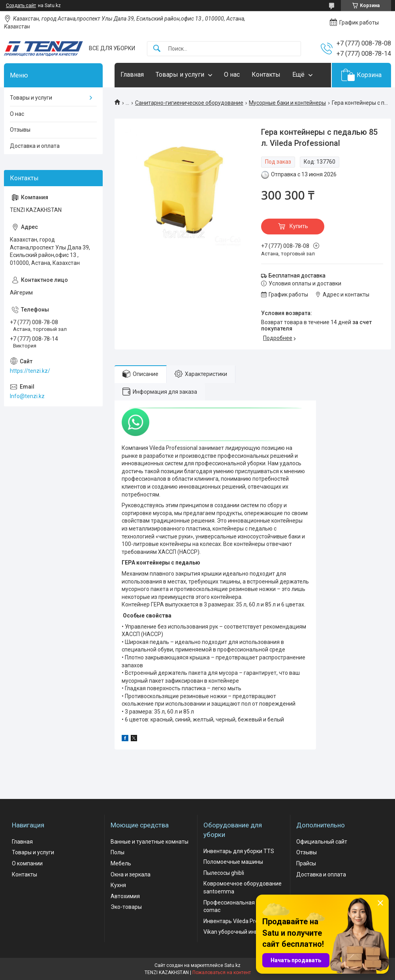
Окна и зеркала (131, 874)
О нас (232, 75)
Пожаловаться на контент (222, 972)
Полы (118, 852)
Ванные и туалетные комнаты (150, 842)
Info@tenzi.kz (27, 396)
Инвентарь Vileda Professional (242, 921)
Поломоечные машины (233, 862)
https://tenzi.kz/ (30, 371)
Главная (132, 75)
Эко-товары (126, 907)
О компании (27, 863)
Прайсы (306, 863)
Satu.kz (232, 965)
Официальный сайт (322, 842)
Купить (299, 226)
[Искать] (157, 49)
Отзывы (20, 130)
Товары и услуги (180, 75)
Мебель (121, 863)
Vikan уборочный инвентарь (240, 932)
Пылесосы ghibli (224, 873)
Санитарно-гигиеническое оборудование (189, 103)
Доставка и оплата (35, 146)
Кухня (118, 885)
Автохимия (125, 896)
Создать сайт (21, 6)
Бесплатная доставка (297, 276)
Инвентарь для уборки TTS (239, 851)
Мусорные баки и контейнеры (287, 103)
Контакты (266, 75)
